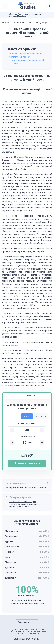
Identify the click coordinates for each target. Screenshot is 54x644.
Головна (6, 23)
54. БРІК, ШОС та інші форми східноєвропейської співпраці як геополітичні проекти (25, 504)
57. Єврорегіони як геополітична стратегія (26, 487)
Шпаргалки (19, 23)
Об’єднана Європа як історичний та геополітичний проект (25, 55)
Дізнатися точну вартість (27, 463)
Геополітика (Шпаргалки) (40, 23)
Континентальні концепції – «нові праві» (28, 62)
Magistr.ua (22, 16)
